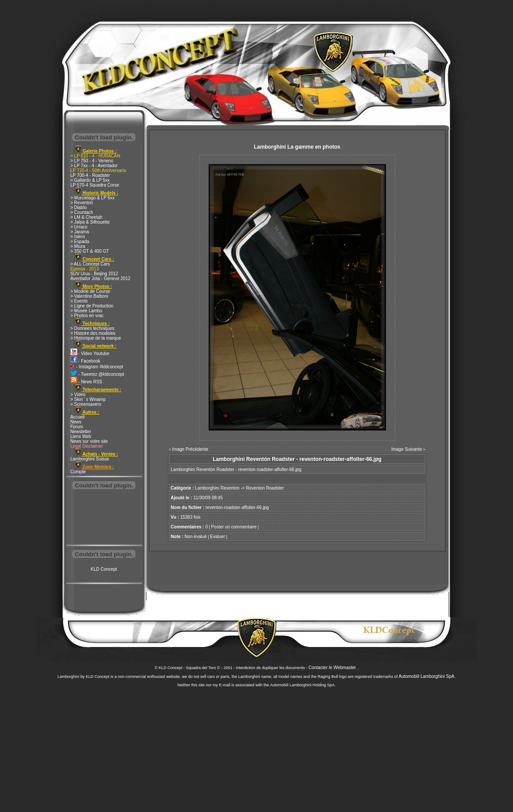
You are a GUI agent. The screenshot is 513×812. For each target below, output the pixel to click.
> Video (78, 395)
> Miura (78, 246)
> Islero (78, 237)
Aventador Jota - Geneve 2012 (101, 279)
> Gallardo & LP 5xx (90, 180)
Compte (78, 472)
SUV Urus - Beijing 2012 (94, 274)
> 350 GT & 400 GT (90, 251)
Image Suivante (407, 449)
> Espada (80, 241)
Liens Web (81, 436)
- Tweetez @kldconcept (97, 374)
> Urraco (79, 227)
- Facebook (86, 361)
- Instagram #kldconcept (97, 367)
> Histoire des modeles (93, 333)
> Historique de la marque (96, 338)
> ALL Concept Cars (90, 264)
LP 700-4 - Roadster (90, 175)
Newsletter (81, 432)
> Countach (82, 212)
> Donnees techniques (93, 328)
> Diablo (79, 208)
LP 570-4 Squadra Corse (95, 185)
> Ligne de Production (92, 306)
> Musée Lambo (86, 311)
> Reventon (82, 203)
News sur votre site (89, 441)
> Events (79, 301)
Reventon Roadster (265, 488)
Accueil (78, 417)
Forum (77, 427)
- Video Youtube (90, 354)
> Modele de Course (90, 291)
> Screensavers (86, 404)
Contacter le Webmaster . (333, 668)
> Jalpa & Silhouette (90, 222)
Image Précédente (190, 449)
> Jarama (80, 232)
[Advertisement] (104, 518)
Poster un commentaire (234, 527)
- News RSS (86, 382)
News (76, 422)
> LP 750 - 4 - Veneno (92, 161)
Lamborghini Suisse (90, 459)
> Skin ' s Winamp (88, 399)
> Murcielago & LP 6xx (93, 198)
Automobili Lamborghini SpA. (427, 676)
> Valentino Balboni (90, 296)
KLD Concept (104, 569)
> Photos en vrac (87, 316)
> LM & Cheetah (87, 217)
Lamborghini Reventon (217, 488)
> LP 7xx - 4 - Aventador (94, 166)
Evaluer (217, 537)
